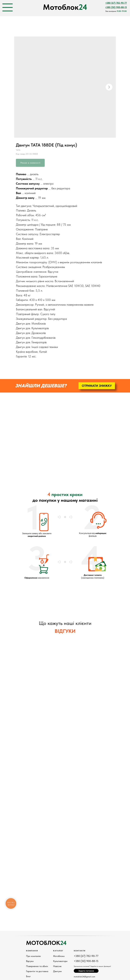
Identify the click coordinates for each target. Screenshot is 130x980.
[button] (97, 386)
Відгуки (30, 961)
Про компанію (33, 956)
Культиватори (60, 961)
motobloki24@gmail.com (84, 977)
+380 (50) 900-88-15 (86, 961)
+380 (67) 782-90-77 (86, 956)
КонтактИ (80, 951)
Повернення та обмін (37, 966)
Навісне (57, 966)
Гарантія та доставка (37, 971)
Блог (28, 976)
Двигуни (57, 971)
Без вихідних (116, 11)
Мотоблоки (59, 956)
